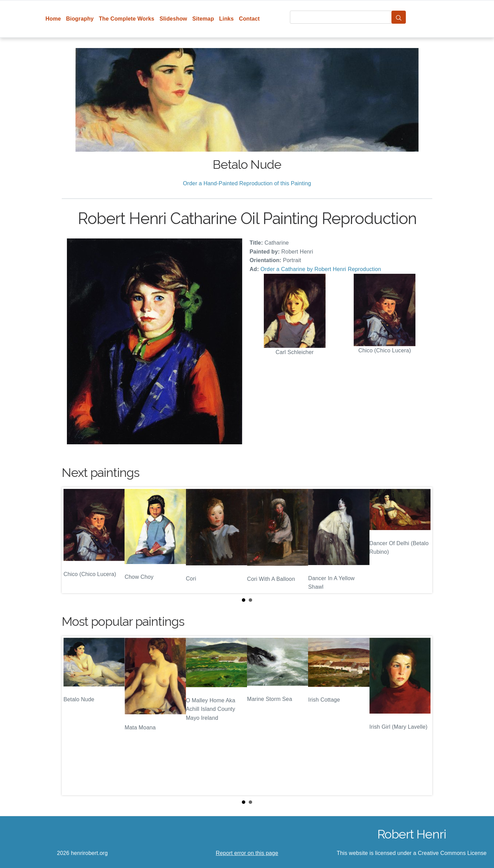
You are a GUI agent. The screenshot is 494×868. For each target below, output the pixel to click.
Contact (249, 19)
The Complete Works (127, 19)
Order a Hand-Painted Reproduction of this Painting (247, 183)
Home (53, 19)
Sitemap (203, 19)
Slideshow (173, 19)
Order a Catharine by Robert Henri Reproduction (321, 269)
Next (422, 540)
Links (227, 19)
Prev (72, 540)
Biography (80, 19)
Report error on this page (247, 853)
